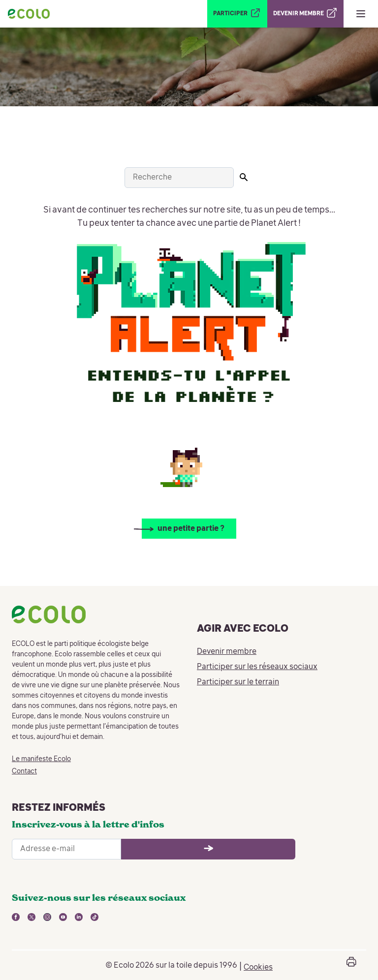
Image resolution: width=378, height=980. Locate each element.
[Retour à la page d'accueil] (29, 14)
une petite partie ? (191, 529)
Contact (24, 771)
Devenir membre (227, 652)
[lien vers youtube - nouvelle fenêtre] (63, 917)
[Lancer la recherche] (244, 177)
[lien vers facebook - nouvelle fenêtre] (16, 917)
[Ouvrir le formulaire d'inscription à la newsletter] (208, 849)
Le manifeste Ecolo (41, 759)
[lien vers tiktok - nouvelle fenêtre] (94, 917)
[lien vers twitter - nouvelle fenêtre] (31, 917)
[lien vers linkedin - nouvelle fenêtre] (79, 917)
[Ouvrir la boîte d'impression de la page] (351, 965)
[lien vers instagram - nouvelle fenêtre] (47, 917)
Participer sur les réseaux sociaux (257, 667)
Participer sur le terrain (238, 682)
